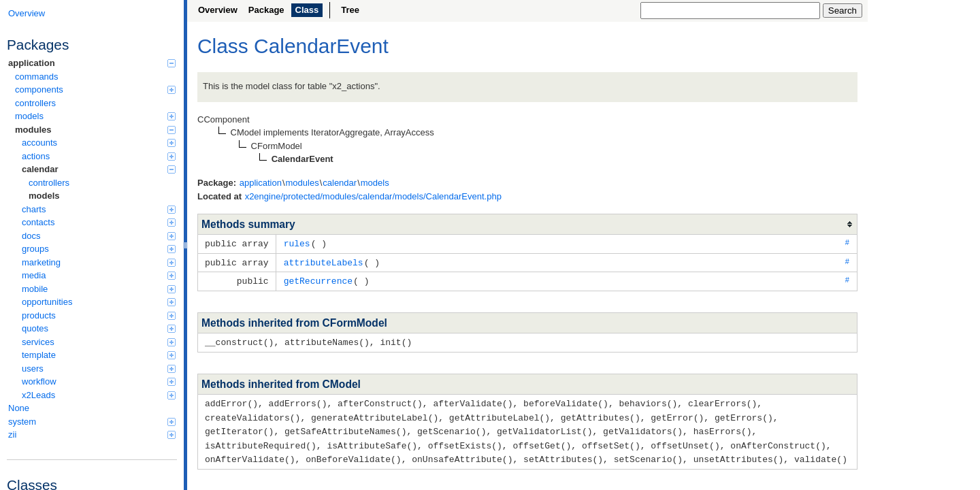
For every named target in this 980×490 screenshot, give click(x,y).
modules (95, 130)
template (99, 355)
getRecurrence (318, 279)
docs (99, 236)
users (99, 369)
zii (92, 435)
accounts (99, 143)
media (99, 275)
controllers (35, 103)
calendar (99, 169)
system (92, 422)
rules (297, 243)
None (19, 408)
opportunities (99, 302)
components (95, 89)
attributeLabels (324, 261)
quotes (99, 328)
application (92, 63)
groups (99, 249)
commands (37, 77)
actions (99, 156)
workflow (99, 381)
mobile (99, 289)
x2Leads (99, 395)
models (95, 116)
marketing (99, 262)
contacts (99, 222)
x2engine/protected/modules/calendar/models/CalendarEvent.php (373, 196)
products (99, 315)
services (99, 342)
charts (99, 209)
